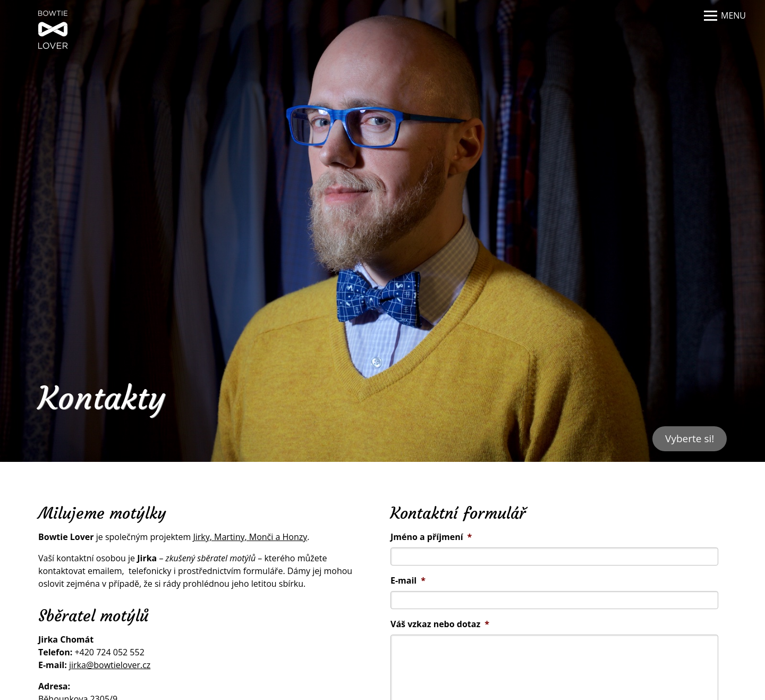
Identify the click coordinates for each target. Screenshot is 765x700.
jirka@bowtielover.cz (110, 665)
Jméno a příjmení (431, 537)
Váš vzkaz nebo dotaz (440, 624)
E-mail (408, 581)
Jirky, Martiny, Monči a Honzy (250, 537)
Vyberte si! (690, 438)
